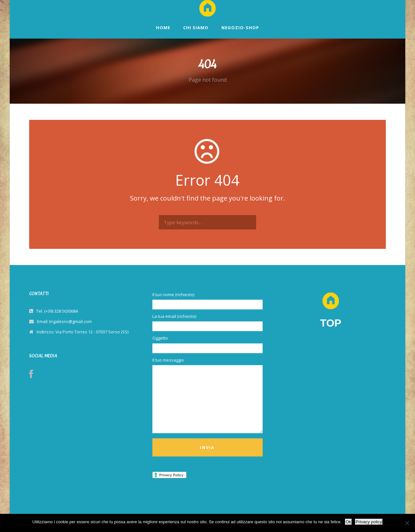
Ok (348, 522)
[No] (407, 523)
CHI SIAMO (196, 28)
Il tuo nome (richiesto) (207, 301)
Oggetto (207, 344)
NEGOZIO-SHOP (240, 28)
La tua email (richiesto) (207, 322)
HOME (163, 28)
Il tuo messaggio (207, 396)
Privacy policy (369, 522)
